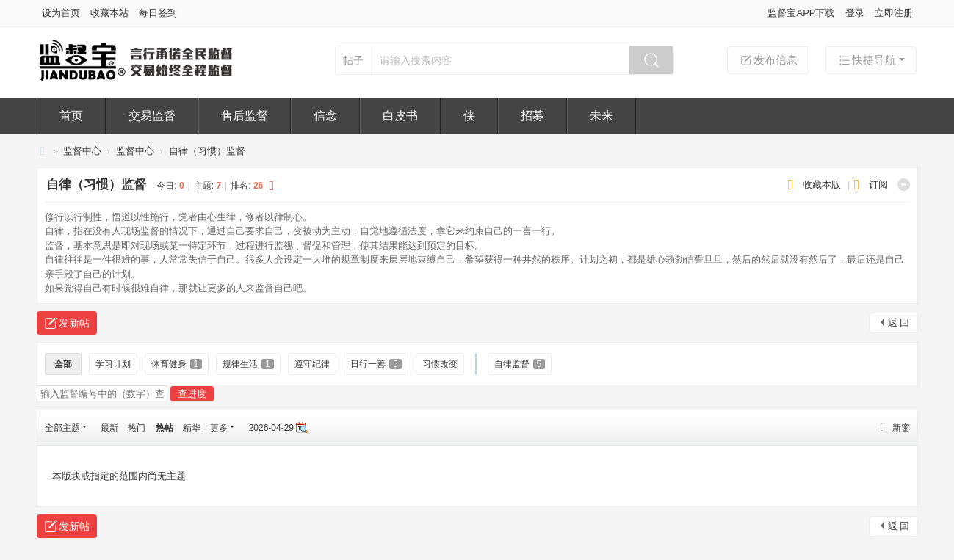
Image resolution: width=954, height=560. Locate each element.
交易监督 (152, 116)
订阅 (878, 185)
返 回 (899, 323)
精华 (192, 428)
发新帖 (74, 323)
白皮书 (400, 116)
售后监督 (245, 116)
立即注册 (894, 13)
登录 (855, 13)
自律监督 (520, 364)
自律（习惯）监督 (207, 151)
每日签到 (158, 13)
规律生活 (248, 364)
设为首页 (61, 13)
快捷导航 (867, 60)
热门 (137, 428)
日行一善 (376, 364)
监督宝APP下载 (801, 13)
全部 (63, 364)
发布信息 (768, 60)
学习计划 (113, 364)
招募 (532, 116)
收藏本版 (823, 185)
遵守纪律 (312, 364)
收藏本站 (109, 13)
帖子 (353, 60)
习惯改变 (440, 364)
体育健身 (177, 364)
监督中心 (82, 151)
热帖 (165, 428)
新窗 (901, 428)
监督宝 (43, 151)
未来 (601, 116)
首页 (71, 116)
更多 (219, 428)
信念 (325, 116)
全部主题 (62, 428)
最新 (109, 428)
